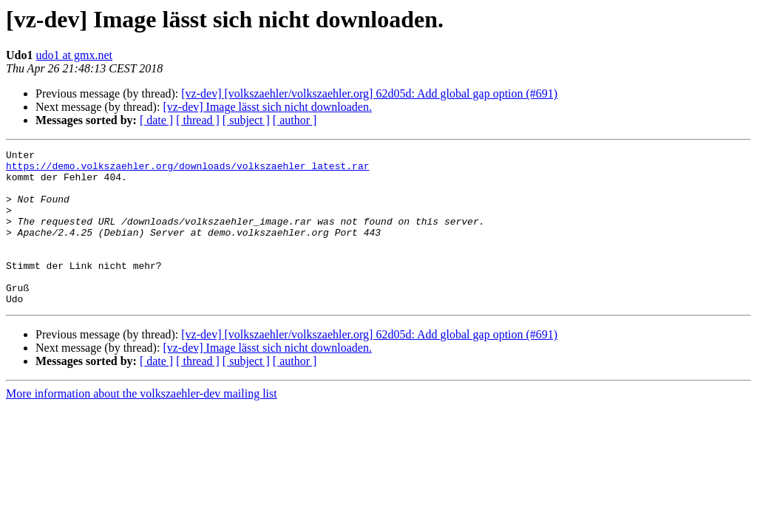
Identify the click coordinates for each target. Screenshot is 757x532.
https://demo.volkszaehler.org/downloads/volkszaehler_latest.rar (187, 170)
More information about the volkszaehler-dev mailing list (142, 424)
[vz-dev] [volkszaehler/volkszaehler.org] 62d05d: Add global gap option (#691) (369, 93)
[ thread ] (198, 120)
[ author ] (295, 120)
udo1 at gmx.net (74, 55)
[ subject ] (246, 120)
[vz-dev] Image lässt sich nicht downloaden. (267, 107)
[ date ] (156, 120)
